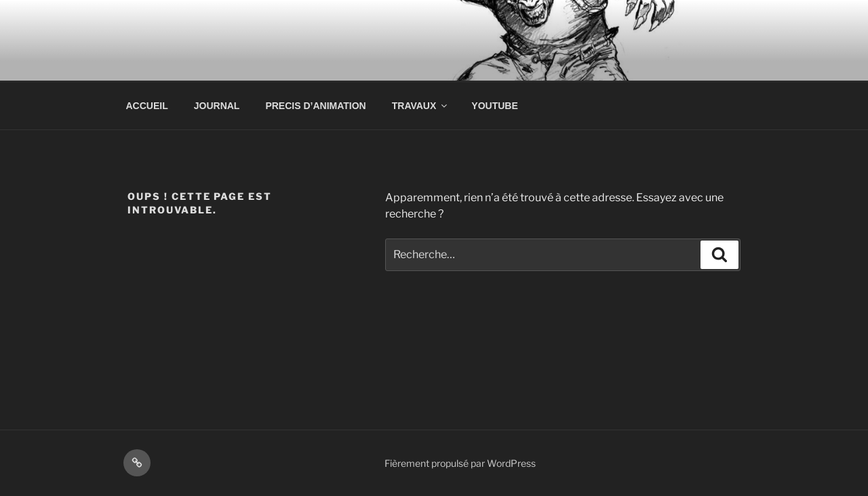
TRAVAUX (421, 106)
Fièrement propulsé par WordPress (460, 463)
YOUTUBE (494, 106)
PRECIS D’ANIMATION (315, 106)
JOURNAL (217, 106)
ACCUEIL (147, 106)
